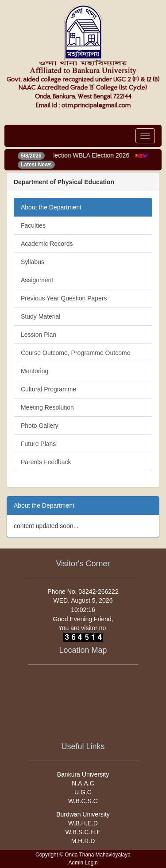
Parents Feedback (46, 462)
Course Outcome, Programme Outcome (75, 353)
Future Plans (38, 444)
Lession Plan (39, 335)
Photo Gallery (40, 426)
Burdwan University (83, 814)
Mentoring (35, 371)
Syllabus (33, 262)
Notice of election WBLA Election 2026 (79, 155)
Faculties (33, 225)
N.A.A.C (83, 783)
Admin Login (83, 863)
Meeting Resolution (47, 407)
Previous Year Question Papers (64, 298)
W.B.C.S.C (83, 801)
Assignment (37, 280)
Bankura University (83, 774)
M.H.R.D (83, 841)
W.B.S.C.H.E (83, 832)
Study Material (41, 316)
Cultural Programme (48, 389)
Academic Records (47, 244)
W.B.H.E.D (83, 823)
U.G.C (83, 792)
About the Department (51, 207)
